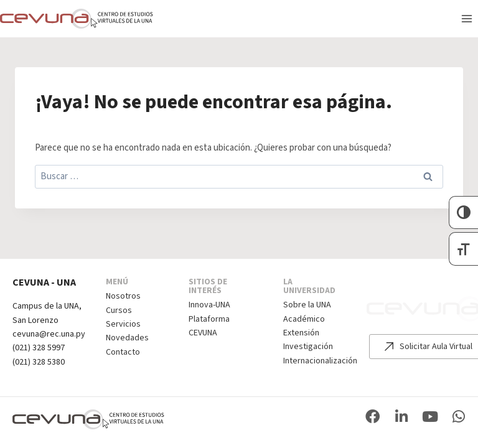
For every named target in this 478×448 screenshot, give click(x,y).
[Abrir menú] (466, 18)
